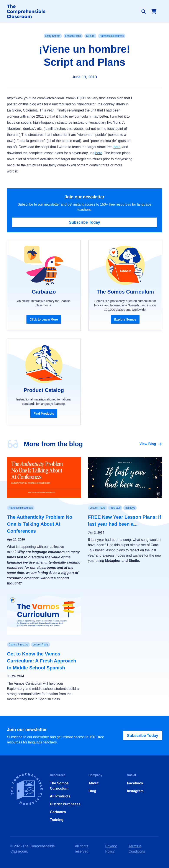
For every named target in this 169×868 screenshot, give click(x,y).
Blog (92, 791)
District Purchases (65, 804)
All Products (60, 796)
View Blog (151, 444)
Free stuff (115, 508)
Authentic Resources (112, 36)
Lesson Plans (73, 36)
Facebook (135, 783)
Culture (90, 36)
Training (57, 820)
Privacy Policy (111, 849)
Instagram (135, 791)
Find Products (44, 414)
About (94, 783)
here (117, 147)
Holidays (130, 508)
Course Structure (19, 645)
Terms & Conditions (137, 849)
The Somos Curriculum (59, 786)
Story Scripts (53, 36)
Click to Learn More (44, 319)
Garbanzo (58, 812)
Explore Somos (125, 319)
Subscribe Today (85, 222)
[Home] (26, 11)
